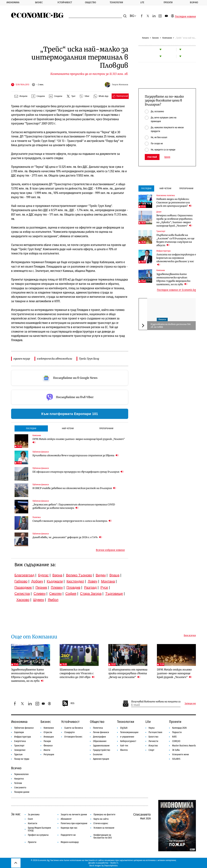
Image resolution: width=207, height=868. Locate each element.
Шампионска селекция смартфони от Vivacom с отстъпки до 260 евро (77, 673)
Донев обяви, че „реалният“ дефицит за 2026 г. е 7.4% (67, 537)
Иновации (49, 737)
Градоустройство (102, 750)
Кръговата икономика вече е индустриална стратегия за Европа (76, 455)
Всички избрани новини (110, 550)
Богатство (153, 737)
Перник (41, 587)
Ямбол (53, 600)
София (71, 594)
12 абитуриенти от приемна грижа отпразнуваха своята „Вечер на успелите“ (128, 673)
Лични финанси (101, 732)
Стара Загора (91, 594)
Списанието (20, 788)
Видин (101, 575)
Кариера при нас (69, 828)
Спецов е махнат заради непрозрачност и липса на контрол (72, 521)
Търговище (114, 594)
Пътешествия (155, 732)
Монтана (108, 581)
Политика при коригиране (74, 823)
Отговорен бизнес (73, 737)
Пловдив (73, 587)
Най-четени (68, 428)
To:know (18, 783)
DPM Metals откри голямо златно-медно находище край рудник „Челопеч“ (79, 441)
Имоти (47, 750)
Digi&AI (124, 728)
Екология (98, 754)
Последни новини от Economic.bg (176, 290)
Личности (153, 741)
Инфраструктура (163, 251)
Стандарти (69, 732)
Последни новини (185, 17)
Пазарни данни (22, 792)
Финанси (162, 319)
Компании (167, 38)
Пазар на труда (22, 759)
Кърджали (55, 581)
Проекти (168, 2)
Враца (114, 575)
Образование (100, 741)
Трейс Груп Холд (89, 359)
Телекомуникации (129, 732)
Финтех (124, 750)
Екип (30, 819)
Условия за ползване (104, 828)
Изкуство (153, 746)
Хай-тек (124, 746)
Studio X (114, 863)
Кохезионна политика (166, 195)
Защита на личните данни (74, 815)
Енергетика (20, 741)
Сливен (39, 594)
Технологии (116, 2)
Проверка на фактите (104, 815)
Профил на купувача (38, 835)
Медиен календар (70, 842)
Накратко (19, 779)
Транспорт (161, 231)
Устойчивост (65, 2)
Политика (37, 517)
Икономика (13, 2)
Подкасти (177, 732)
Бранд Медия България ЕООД (39, 829)
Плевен (57, 587)
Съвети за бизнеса (74, 728)
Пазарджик (23, 587)
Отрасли (48, 732)
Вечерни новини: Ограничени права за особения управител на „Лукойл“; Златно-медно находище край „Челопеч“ (175, 221)
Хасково (23, 600)
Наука (152, 728)
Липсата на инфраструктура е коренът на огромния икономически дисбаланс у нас (176, 260)
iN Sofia (176, 750)
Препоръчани (106, 428)
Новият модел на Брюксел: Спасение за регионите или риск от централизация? (174, 202)
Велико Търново (79, 575)
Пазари (47, 741)
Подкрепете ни (68, 835)
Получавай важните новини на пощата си (156, 702)
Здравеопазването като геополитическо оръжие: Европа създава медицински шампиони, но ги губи (173, 279)
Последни (31, 428)
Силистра (22, 594)
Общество (91, 2)
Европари (19, 732)
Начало (145, 38)
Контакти (33, 823)
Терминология (21, 774)
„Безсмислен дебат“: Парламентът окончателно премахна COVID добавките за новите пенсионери (74, 506)
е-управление (127, 737)
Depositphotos (111, 866)
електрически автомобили (55, 359)
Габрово (21, 581)
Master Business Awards (184, 746)
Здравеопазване (101, 746)
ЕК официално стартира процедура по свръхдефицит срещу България (78, 472)
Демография (99, 737)
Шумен (39, 600)
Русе (104, 587)
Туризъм (18, 754)
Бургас (43, 575)
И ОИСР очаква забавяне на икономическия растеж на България (74, 488)
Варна (57, 575)
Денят (159, 212)
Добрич (37, 581)
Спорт (151, 750)
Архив (167, 157)
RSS (68, 704)
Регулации (49, 754)
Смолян (55, 594)
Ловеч (92, 581)
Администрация (101, 759)
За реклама (34, 815)
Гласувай (152, 157)
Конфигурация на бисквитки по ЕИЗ (103, 836)
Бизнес (39, 2)
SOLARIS (176, 759)
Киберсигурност (128, 741)
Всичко (194, 2)
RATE (174, 737)
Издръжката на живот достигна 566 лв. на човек (171, 326)
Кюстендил (75, 581)
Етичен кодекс (101, 823)
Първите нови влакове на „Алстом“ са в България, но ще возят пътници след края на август (175, 240)
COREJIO (176, 741)
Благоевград (25, 575)
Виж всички (190, 636)
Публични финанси (41, 452)
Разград (90, 587)
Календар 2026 (179, 728)
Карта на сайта (101, 819)
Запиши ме (190, 704)
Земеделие (20, 750)
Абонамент (66, 819)
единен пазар (22, 359)
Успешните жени (181, 754)
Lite (142, 2)
